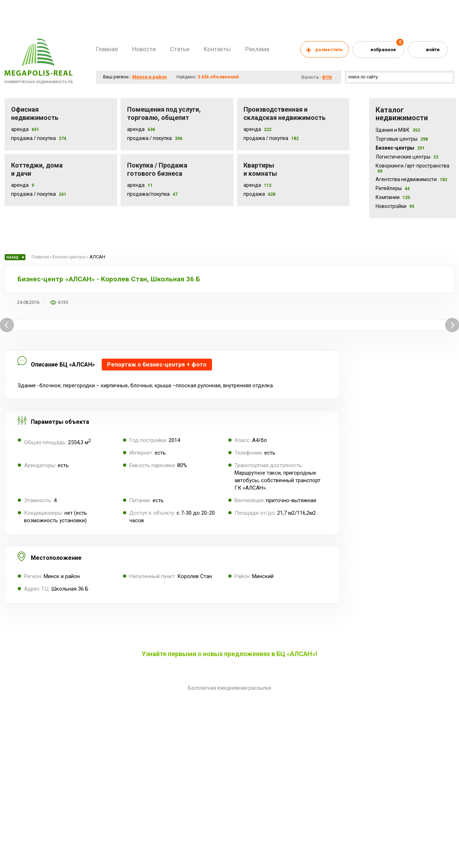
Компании (393, 197)
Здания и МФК (398, 130)
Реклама (257, 49)
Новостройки (395, 206)
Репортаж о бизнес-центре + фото (157, 365)
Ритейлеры (393, 188)
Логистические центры (407, 157)
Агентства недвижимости (411, 179)
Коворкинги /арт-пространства (412, 168)
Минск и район (149, 77)
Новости (144, 49)
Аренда (20, 129)
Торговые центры (402, 139)
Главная (107, 49)
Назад (15, 257)
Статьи (180, 49)
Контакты (217, 49)
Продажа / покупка (149, 138)
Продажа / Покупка (33, 138)
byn (327, 77)
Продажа (254, 194)
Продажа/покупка (148, 194)
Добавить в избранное (78, 302)
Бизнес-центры (400, 148)
